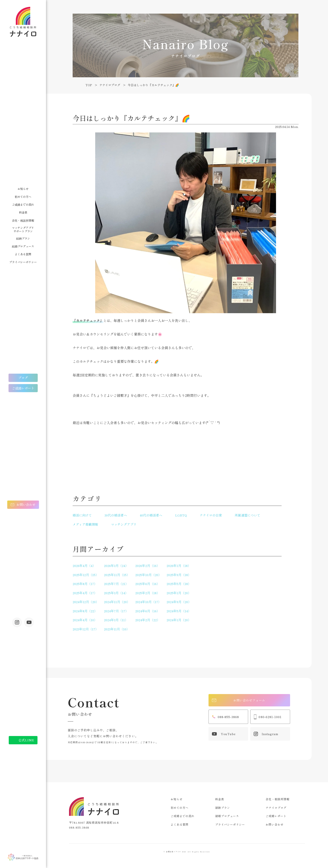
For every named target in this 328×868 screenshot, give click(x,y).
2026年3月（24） (116, 566)
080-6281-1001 (268, 717)
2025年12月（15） (86, 575)
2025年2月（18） (147, 593)
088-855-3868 (226, 717)
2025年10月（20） (148, 575)
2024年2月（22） (148, 620)
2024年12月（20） (86, 602)
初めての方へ (23, 197)
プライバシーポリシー (23, 262)
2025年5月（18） (179, 584)
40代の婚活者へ (151, 515)
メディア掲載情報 (85, 524)
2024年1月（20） (179, 620)
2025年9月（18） (179, 575)
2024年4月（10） (85, 620)
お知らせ (23, 189)
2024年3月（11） (116, 620)
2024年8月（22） (85, 611)
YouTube (224, 735)
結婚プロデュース (23, 246)
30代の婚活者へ (116, 515)
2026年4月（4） (84, 566)
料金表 (23, 212)
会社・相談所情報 (23, 220)
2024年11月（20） (117, 602)
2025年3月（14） (116, 593)
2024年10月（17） (148, 602)
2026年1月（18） (179, 566)
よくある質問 (23, 254)
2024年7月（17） (116, 611)
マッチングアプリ (124, 524)
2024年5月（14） (179, 611)
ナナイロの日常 (211, 515)
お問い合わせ (26, 504)
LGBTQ (181, 515)
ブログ (23, 378)
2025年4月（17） (85, 593)
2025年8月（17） (85, 584)
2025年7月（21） (116, 584)
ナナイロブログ (276, 808)
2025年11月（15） (117, 575)
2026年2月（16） (147, 566)
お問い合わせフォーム (239, 700)
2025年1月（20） (179, 593)
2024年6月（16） (147, 611)
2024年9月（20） (179, 602)
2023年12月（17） (86, 629)
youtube (29, 622)
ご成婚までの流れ (23, 204)
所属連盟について (247, 515)
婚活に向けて (82, 515)
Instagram (17, 622)
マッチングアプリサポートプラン (23, 229)
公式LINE (26, 740)
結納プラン (23, 238)
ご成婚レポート (23, 388)
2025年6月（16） (147, 584)
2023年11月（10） (117, 629)
